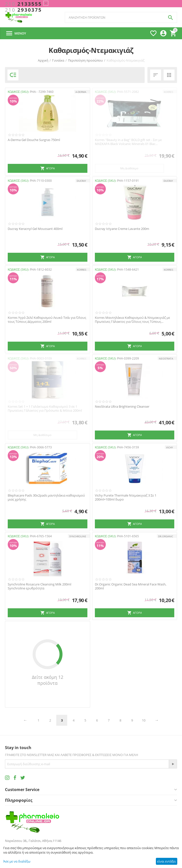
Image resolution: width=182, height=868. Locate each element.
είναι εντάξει (166, 861)
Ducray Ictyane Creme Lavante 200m (122, 229)
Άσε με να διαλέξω (17, 861)
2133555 (23, 4)
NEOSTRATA (166, 359)
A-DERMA (81, 92)
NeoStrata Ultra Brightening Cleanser (122, 407)
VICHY (170, 447)
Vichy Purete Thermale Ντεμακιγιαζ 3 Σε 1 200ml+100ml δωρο (126, 497)
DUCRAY (81, 181)
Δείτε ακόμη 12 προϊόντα (48, 680)
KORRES (168, 92)
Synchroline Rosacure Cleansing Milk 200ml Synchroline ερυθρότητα (39, 586)
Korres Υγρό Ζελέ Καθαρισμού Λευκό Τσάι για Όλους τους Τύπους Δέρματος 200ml (47, 320)
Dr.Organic (166, 536)
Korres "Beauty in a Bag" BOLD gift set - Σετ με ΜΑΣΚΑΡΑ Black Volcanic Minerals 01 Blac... (128, 142)
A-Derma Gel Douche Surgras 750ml (34, 140)
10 (144, 720)
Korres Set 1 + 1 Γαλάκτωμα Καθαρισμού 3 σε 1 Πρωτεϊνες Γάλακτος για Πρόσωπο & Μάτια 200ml (45, 409)
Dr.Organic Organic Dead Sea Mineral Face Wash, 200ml (131, 586)
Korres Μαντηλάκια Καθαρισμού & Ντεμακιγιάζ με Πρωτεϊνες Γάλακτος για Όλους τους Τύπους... (132, 320)
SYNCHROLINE (78, 536)
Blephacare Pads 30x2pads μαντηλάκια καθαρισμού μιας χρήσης (46, 497)
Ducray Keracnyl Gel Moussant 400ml (35, 229)
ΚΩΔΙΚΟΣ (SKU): (18, 92)
